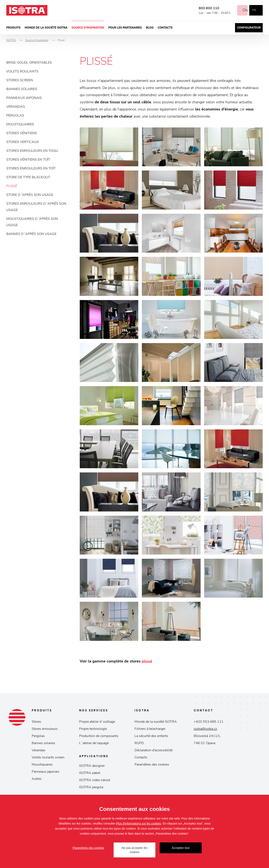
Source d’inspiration (88, 28)
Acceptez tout (181, 848)
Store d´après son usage (30, 195)
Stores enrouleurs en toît (31, 168)
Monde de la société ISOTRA (46, 28)
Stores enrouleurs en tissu (32, 151)
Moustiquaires (20, 124)
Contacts (165, 28)
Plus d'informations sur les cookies (138, 823)
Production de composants (99, 736)
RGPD (139, 743)
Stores (36, 722)
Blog (150, 28)
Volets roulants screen (48, 757)
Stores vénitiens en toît (28, 160)
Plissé (12, 186)
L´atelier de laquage (94, 743)
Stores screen (20, 80)
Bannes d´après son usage (31, 234)
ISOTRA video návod (95, 780)
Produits (13, 28)
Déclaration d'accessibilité (153, 750)
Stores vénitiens (22, 133)
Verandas (16, 107)
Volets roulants (22, 71)
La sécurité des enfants (151, 736)
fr (254, 10)
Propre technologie (93, 729)
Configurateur (249, 28)
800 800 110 (204, 8)
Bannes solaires (22, 89)
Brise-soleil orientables (29, 63)
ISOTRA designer (92, 766)
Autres (37, 779)
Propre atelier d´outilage (97, 722)
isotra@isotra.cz (205, 729)
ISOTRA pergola (91, 787)
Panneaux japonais (24, 98)
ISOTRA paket (90, 773)
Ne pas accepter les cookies (134, 850)
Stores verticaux (23, 142)
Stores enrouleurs (45, 729)
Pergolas (15, 115)
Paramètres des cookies (152, 764)
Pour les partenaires (125, 28)
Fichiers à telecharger (150, 729)
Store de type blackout (28, 177)
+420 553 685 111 (209, 722)
